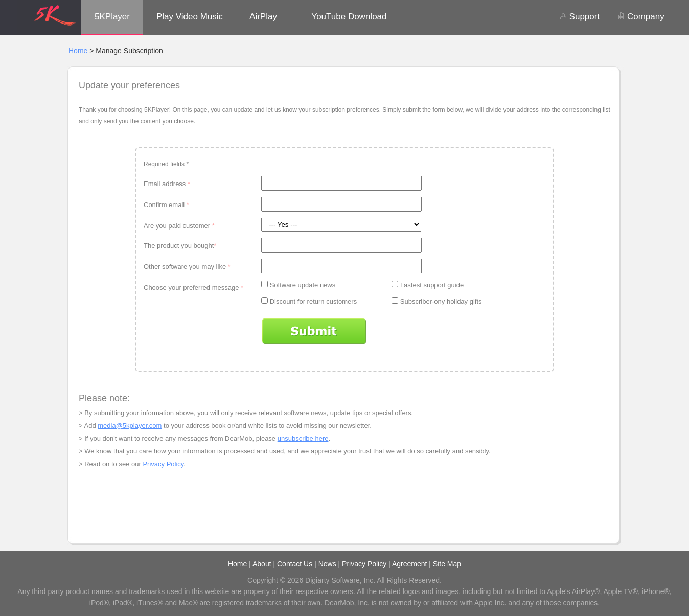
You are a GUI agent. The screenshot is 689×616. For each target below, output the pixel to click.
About (262, 564)
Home (78, 51)
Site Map (447, 564)
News (327, 564)
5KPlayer (112, 17)
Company (641, 17)
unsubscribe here (303, 438)
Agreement (409, 564)
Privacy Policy (163, 464)
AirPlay (263, 17)
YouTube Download (349, 17)
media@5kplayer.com (130, 426)
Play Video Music (190, 17)
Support (580, 17)
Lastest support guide (432, 285)
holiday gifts (464, 301)
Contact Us (295, 564)
